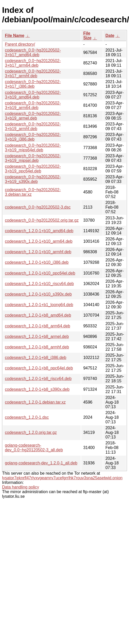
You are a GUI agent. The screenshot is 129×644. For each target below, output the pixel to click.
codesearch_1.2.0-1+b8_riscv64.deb (38, 379)
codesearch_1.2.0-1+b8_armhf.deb (37, 347)
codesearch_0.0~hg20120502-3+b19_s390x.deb (33, 179)
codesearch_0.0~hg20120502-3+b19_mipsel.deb (33, 158)
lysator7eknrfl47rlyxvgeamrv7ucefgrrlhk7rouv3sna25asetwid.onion (62, 478)
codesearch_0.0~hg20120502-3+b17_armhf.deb (33, 74)
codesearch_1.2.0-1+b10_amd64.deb (39, 231)
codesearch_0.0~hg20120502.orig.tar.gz (42, 220)
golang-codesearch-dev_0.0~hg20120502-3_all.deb (34, 448)
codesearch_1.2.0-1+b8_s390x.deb (37, 389)
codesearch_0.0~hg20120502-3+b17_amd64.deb (33, 52)
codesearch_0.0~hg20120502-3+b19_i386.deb (33, 137)
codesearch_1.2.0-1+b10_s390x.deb (38, 294)
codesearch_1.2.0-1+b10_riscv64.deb (39, 284)
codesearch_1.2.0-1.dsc (27, 417)
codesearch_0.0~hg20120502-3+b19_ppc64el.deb (33, 169)
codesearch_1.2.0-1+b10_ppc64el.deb (40, 273)
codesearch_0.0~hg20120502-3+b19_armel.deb (33, 116)
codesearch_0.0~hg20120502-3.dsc (38, 207)
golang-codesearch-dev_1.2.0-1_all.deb (41, 463)
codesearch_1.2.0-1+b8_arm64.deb (38, 326)
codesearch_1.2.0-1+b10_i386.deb (37, 262)
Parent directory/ (20, 44)
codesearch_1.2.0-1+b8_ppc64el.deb (39, 368)
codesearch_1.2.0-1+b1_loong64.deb (39, 305)
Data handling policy (21, 487)
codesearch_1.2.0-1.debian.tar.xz (35, 402)
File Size (87, 36)
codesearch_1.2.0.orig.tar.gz (31, 432)
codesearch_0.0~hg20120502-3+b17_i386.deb (33, 84)
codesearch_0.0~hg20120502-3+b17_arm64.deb (33, 63)
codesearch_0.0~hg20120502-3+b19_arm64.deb (33, 105)
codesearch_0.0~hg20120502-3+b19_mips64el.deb (33, 148)
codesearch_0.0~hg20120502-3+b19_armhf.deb (33, 126)
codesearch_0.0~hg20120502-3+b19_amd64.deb (33, 95)
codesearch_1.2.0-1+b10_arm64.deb (39, 241)
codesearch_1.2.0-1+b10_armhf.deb (38, 252)
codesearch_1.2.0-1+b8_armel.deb (37, 336)
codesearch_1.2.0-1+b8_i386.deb (36, 358)
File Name (15, 36)
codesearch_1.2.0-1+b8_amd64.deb (38, 315)
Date (110, 36)
